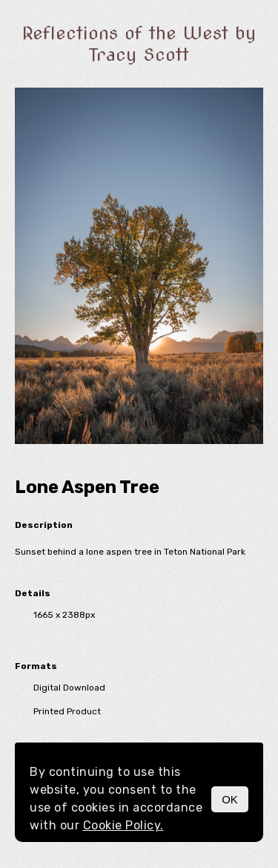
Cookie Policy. (123, 825)
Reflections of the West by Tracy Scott (139, 44)
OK (230, 799)
